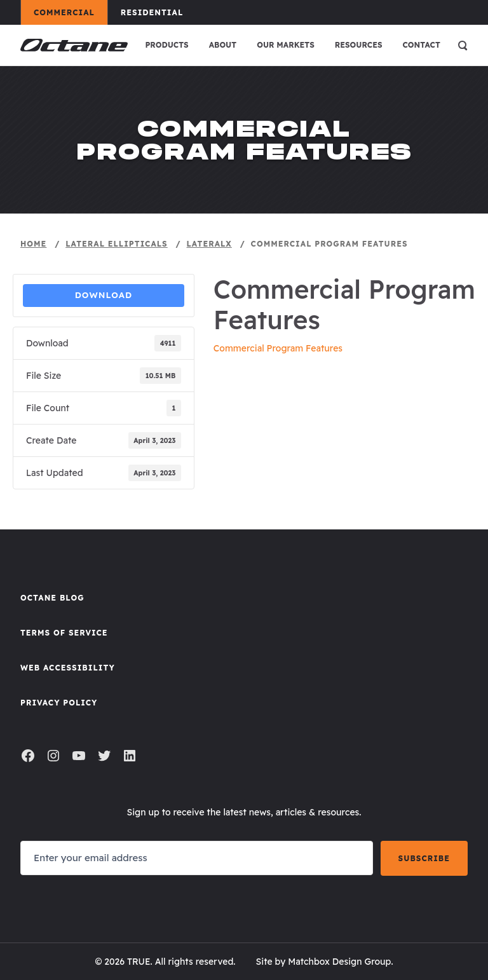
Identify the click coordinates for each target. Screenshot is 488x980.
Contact (422, 45)
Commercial (70, 12)
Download (104, 295)
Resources (359, 45)
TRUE (139, 962)
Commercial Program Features (278, 348)
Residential (158, 12)
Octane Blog (52, 598)
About (223, 45)
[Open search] (463, 45)
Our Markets (286, 45)
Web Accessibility (68, 668)
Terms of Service (64, 633)
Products (166, 45)
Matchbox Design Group (339, 962)
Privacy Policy (59, 703)
